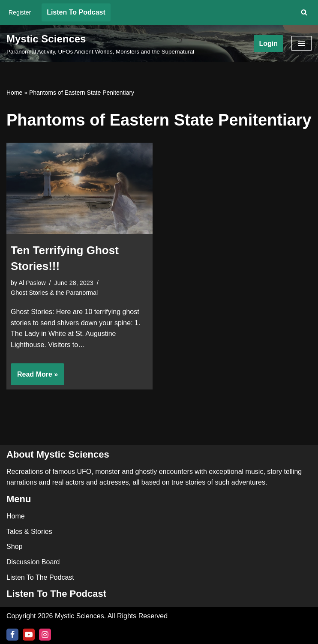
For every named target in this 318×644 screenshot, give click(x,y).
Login (268, 43)
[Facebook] (12, 635)
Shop (14, 547)
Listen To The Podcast (40, 577)
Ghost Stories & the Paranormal (54, 293)
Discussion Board (33, 562)
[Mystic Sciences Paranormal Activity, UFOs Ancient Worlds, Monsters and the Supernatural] (100, 44)
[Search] (304, 12)
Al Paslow (32, 283)
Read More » (34, 377)
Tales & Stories (29, 532)
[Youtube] (29, 635)
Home (14, 93)
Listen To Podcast (76, 12)
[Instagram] (45, 635)
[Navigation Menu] (301, 43)
